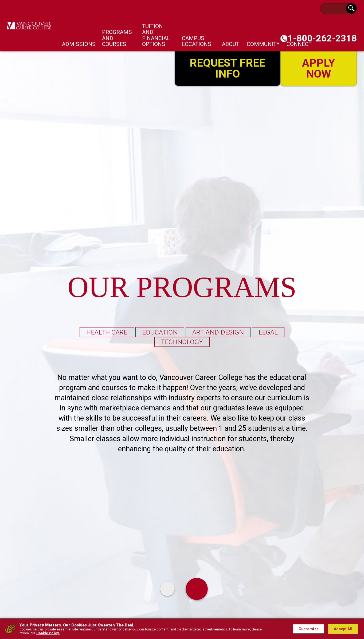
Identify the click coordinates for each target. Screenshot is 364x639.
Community (263, 44)
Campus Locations (197, 41)
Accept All (343, 629)
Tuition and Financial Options (156, 35)
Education (159, 332)
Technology (182, 342)
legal (269, 332)
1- (322, 38)
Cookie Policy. (48, 633)
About (231, 44)
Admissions (79, 44)
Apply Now (319, 68)
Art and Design (218, 332)
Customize (309, 629)
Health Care (106, 332)
